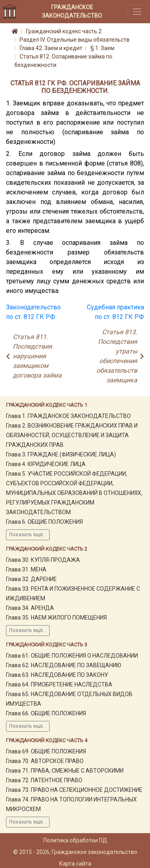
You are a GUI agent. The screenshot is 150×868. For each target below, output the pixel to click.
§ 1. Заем (102, 48)
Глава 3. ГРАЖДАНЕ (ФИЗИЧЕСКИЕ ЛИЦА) (61, 454)
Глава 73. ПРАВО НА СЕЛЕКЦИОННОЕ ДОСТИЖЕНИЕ (74, 790)
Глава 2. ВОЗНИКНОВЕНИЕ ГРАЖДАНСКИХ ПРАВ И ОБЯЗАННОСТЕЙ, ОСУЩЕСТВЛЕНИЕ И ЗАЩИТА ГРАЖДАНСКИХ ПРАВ (72, 435)
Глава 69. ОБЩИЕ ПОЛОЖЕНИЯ (46, 751)
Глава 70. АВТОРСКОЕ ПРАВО (45, 761)
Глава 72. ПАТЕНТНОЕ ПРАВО (44, 780)
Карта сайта (75, 864)
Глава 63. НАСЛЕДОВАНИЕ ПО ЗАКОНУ (57, 675)
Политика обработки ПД (75, 840)
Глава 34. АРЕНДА (30, 608)
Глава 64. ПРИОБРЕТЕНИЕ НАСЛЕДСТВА (59, 684)
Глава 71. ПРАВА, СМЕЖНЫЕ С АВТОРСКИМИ (65, 771)
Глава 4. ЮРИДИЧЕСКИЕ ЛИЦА (46, 464)
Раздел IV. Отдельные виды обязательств (75, 40)
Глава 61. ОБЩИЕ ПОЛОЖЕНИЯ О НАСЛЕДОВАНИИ (72, 656)
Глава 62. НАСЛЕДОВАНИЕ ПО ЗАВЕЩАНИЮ (64, 665)
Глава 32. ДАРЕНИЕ (31, 579)
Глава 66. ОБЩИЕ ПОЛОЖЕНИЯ (46, 713)
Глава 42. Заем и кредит (51, 48)
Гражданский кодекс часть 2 (64, 31)
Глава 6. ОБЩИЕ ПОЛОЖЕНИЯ (44, 522)
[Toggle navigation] (137, 11)
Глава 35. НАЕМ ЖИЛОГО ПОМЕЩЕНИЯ (56, 618)
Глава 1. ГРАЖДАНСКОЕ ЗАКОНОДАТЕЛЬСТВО (68, 416)
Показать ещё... (28, 535)
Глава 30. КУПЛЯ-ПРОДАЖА (43, 560)
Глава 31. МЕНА (26, 569)
